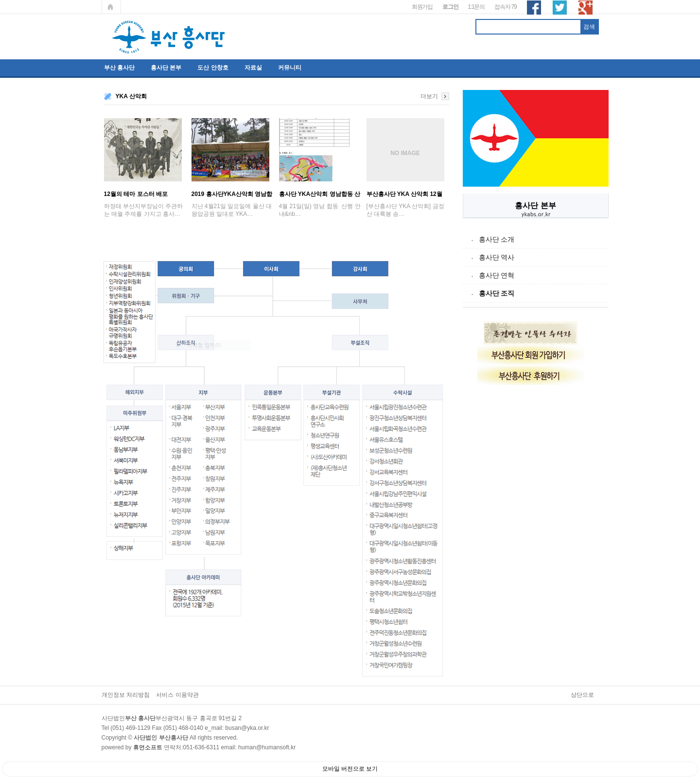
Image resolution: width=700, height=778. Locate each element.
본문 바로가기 (0, 0)
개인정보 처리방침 (126, 695)
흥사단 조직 (497, 293)
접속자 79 (505, 7)
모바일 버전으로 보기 (350, 769)
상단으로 (582, 695)
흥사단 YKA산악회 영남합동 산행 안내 (320, 194)
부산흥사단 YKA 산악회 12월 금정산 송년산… (404, 194)
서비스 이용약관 (177, 695)
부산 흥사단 (119, 68)
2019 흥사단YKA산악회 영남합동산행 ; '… (232, 194)
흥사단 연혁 (497, 275)
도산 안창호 (213, 68)
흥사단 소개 (497, 239)
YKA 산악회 (131, 96)
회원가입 (422, 7)
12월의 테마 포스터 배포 (136, 194)
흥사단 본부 (166, 68)
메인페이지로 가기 (111, 7)
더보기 (429, 96)
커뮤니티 (290, 68)
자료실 (253, 68)
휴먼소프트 (148, 747)
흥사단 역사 (497, 257)
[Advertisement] (536, 538)
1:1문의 (476, 7)
